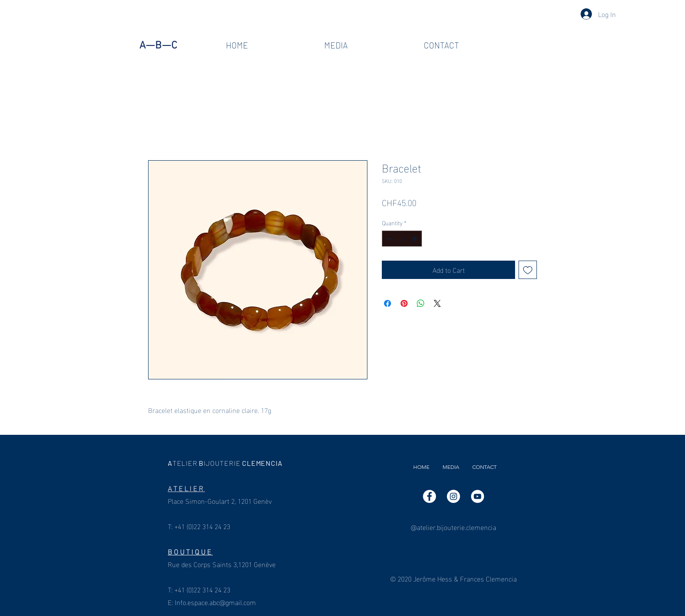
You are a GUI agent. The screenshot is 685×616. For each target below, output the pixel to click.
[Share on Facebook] (387, 303)
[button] (336, 45)
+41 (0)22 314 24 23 (202, 526)
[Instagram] (453, 496)
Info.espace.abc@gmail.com (215, 602)
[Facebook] (429, 496)
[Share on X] (437, 303)
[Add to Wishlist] (528, 270)
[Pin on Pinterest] (404, 303)
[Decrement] (389, 239)
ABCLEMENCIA (226, 463)
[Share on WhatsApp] (421, 303)
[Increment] (415, 239)
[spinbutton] (402, 239)
